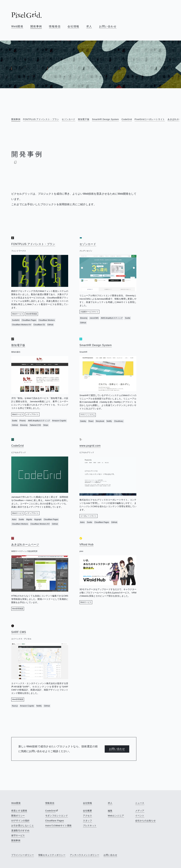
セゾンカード (69, 119)
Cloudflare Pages (55, 821)
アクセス (88, 816)
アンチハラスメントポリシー (85, 855)
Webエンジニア (116, 816)
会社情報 (73, 26)
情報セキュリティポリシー (52, 855)
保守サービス (18, 835)
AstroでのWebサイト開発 (58, 826)
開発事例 (36, 26)
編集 (110, 811)
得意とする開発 (19, 811)
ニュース (140, 803)
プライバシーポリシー (23, 855)
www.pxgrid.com (90, 446)
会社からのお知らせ (145, 821)
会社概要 (88, 811)
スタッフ (88, 821)
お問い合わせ (108, 26)
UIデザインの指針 (20, 821)
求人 (89, 26)
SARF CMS (19, 632)
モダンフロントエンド (57, 816)
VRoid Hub (87, 544)
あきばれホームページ (25, 544)
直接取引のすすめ (20, 831)
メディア (140, 811)
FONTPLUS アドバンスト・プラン (41, 119)
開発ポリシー (18, 816)
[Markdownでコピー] (15, 162)
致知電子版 (84, 119)
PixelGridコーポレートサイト (150, 119)
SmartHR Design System (105, 119)
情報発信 (55, 26)
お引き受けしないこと (23, 826)
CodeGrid (127, 119)
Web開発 (17, 26)
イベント (140, 816)
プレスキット (90, 826)
